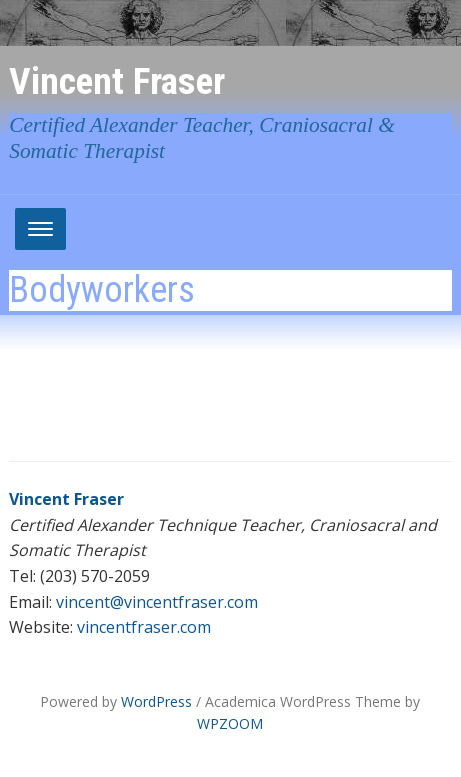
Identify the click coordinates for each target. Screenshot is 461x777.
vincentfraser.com (144, 627)
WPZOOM (230, 723)
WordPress (156, 701)
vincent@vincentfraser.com (157, 602)
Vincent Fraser (117, 81)
